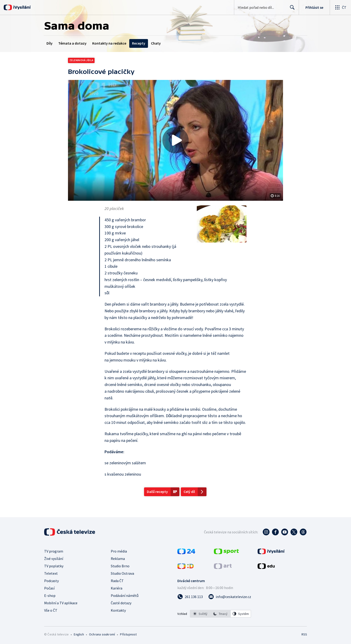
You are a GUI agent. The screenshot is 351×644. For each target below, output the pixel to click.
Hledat (291, 9)
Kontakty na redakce (109, 43)
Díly (49, 43)
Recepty (139, 43)
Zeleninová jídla (81, 60)
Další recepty (157, 492)
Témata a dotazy (72, 43)
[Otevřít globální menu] (340, 7)
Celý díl (189, 492)
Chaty (156, 43)
